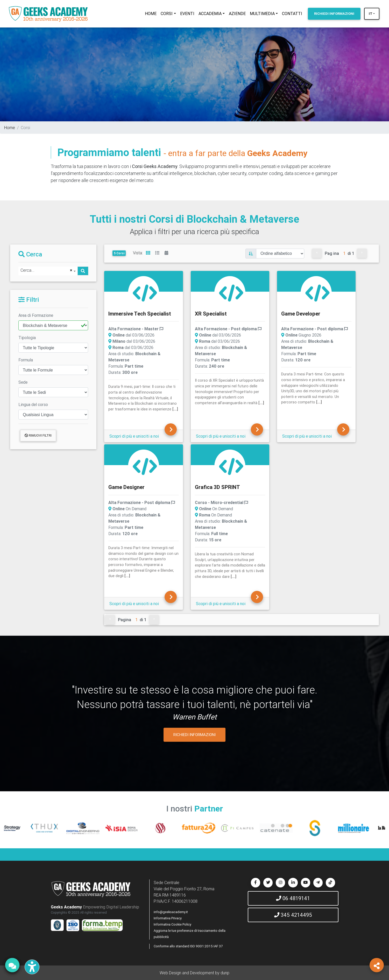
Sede (23, 382)
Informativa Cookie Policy (172, 924)
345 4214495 (293, 915)
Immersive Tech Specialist (140, 314)
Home (10, 128)
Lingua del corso (33, 404)
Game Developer (301, 314)
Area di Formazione (36, 315)
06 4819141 (293, 898)
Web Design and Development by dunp (194, 973)
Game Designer (126, 487)
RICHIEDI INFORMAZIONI (194, 735)
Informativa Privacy (168, 918)
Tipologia (27, 338)
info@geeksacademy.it (171, 912)
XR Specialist (211, 314)
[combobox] (48, 271)
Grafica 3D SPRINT (217, 487)
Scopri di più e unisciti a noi (134, 436)
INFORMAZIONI (334, 14)
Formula (26, 360)
